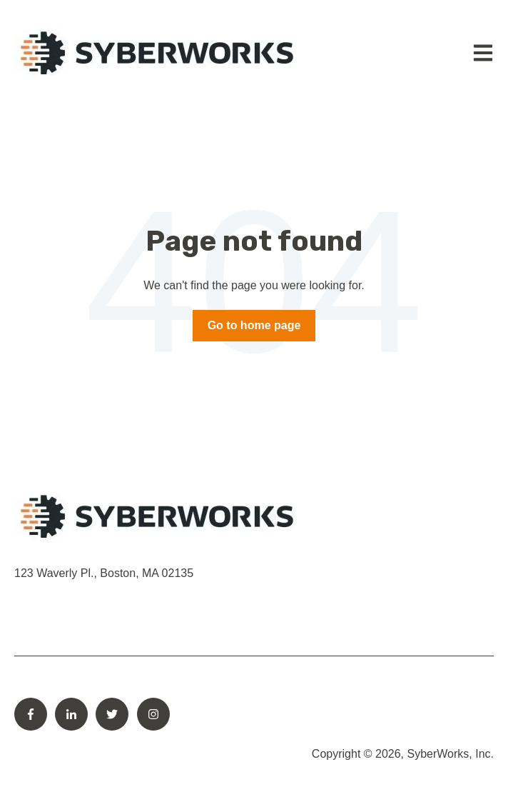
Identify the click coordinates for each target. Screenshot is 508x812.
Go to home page (254, 325)
